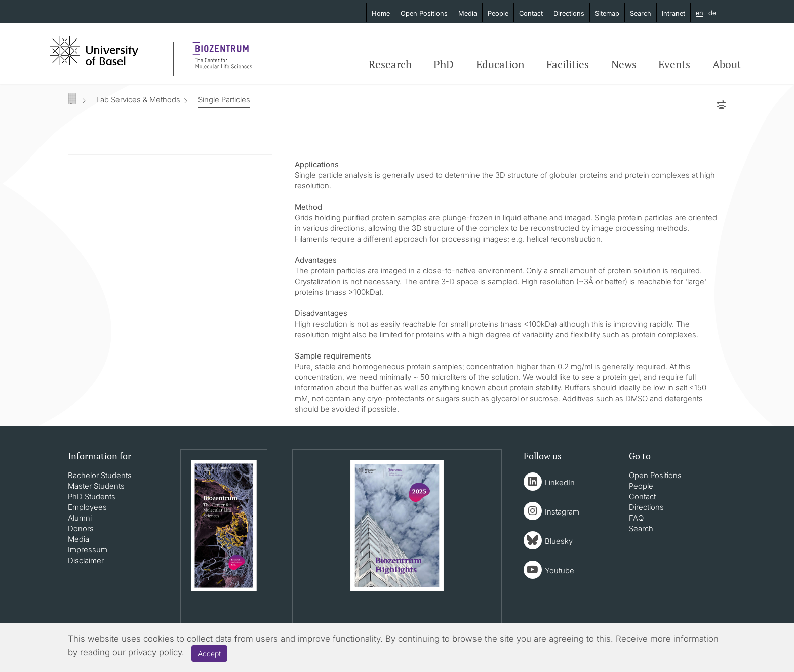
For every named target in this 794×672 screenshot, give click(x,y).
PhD (444, 64)
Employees (87, 507)
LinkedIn (560, 482)
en (700, 13)
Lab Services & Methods (138, 100)
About (727, 64)
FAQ (636, 518)
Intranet (673, 13)
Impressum (88, 550)
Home (381, 13)
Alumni (80, 518)
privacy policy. (156, 652)
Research (390, 64)
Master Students (96, 486)
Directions (569, 13)
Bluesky (559, 541)
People (498, 13)
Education (500, 64)
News (624, 64)
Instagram (562, 512)
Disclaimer (86, 560)
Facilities (568, 64)
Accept (209, 654)
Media (468, 13)
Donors (81, 528)
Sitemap (607, 13)
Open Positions (424, 13)
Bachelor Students (100, 475)
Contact (531, 13)
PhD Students (92, 497)
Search (641, 13)
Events (674, 64)
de (712, 13)
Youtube (560, 570)
